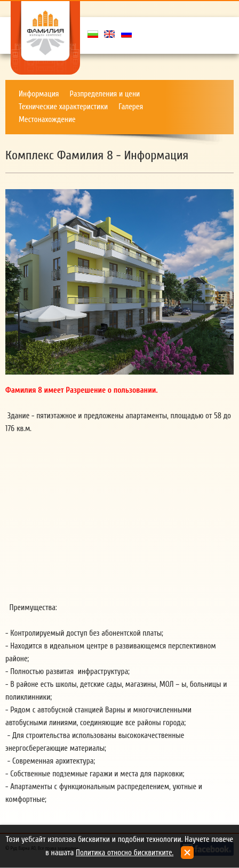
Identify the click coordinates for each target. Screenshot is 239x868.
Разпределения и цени (105, 94)
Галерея (131, 107)
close (187, 853)
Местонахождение (47, 120)
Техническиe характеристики (63, 107)
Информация (39, 94)
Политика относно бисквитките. (125, 853)
